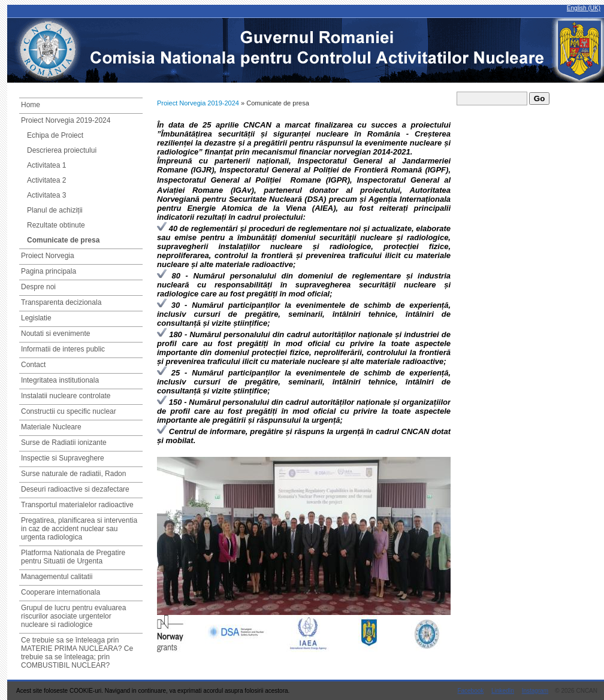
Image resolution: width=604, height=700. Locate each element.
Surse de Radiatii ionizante (64, 443)
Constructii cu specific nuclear (69, 411)
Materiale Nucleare (51, 427)
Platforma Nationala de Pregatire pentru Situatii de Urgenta (73, 557)
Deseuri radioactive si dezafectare (75, 489)
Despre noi (38, 287)
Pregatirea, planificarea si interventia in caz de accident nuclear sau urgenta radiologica (79, 529)
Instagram (535, 691)
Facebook (470, 691)
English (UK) (584, 8)
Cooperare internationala (61, 592)
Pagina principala (49, 271)
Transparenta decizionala (61, 302)
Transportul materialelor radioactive (77, 505)
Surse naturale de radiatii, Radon (73, 474)
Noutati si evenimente (55, 334)
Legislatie (36, 318)
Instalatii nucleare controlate (66, 396)
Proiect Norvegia (48, 256)
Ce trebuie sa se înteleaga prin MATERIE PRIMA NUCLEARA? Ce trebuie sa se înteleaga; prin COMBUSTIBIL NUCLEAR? (77, 653)
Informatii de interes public (63, 349)
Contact (33, 365)
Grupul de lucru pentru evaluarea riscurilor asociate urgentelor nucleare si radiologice (73, 616)
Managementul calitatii (57, 577)
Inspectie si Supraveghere (63, 458)
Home (31, 105)
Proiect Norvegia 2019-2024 (66, 120)
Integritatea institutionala (60, 380)
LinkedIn (503, 691)
